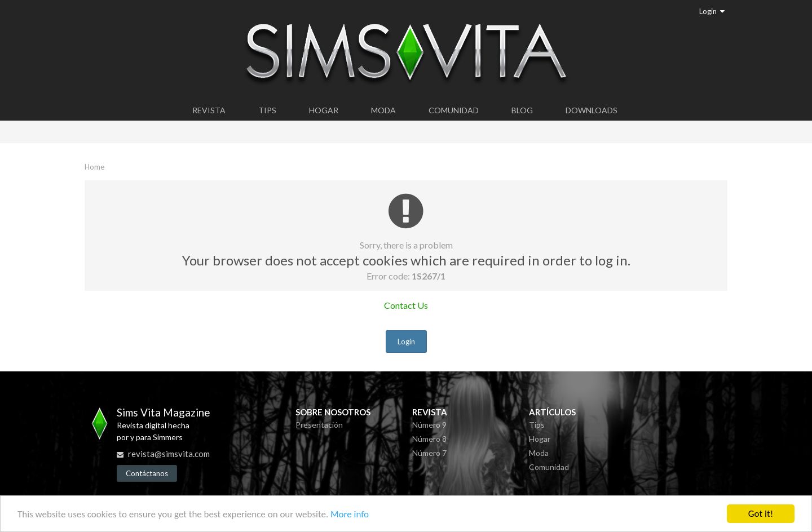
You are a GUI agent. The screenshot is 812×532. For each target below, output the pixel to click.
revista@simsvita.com (169, 454)
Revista (209, 110)
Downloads (592, 110)
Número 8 (429, 439)
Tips (267, 110)
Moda (383, 110)
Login (712, 11)
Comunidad (454, 110)
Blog (522, 110)
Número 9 (429, 425)
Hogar (324, 110)
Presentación (319, 425)
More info (350, 515)
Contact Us (406, 305)
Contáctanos (147, 473)
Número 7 (429, 453)
